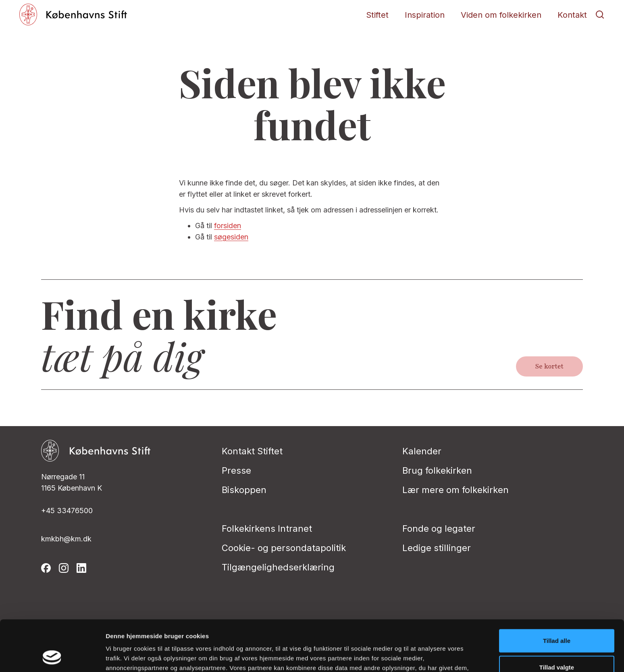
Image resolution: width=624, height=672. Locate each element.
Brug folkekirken (437, 470)
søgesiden (231, 237)
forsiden (228, 226)
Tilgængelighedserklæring (278, 567)
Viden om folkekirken (501, 15)
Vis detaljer (419, 656)
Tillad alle (557, 593)
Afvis (557, 646)
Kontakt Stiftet (252, 451)
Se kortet (549, 366)
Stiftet (377, 15)
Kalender (422, 451)
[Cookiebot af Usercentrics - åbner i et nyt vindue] (52, 656)
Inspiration (425, 15)
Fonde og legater (439, 528)
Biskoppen (244, 490)
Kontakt (572, 15)
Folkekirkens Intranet (267, 528)
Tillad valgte (557, 619)
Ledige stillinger (437, 548)
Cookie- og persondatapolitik (284, 548)
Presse (236, 470)
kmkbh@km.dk (66, 539)
